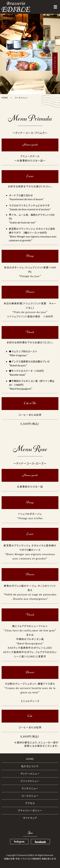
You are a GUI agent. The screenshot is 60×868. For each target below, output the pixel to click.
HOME (5, 98)
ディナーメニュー (30, 774)
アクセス (30, 803)
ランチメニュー (30, 788)
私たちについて (30, 766)
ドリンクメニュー (30, 781)
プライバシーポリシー (30, 810)
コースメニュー (30, 796)
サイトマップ (30, 818)
